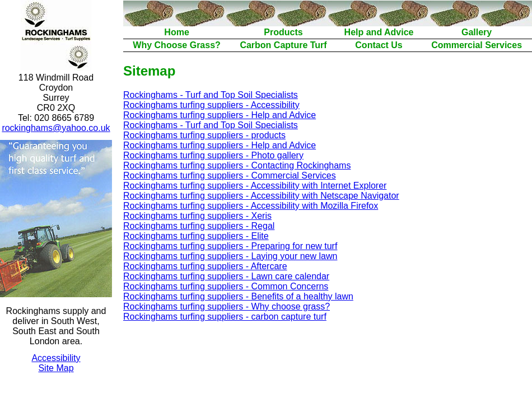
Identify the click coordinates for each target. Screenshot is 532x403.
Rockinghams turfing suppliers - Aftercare (205, 266)
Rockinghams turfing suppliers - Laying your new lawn (230, 256)
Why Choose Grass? (176, 45)
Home (176, 32)
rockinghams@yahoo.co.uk (56, 128)
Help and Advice (379, 32)
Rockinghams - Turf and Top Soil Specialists (211, 95)
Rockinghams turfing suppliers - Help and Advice (220, 115)
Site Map (56, 368)
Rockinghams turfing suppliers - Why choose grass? (227, 306)
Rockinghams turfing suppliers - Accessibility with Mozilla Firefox (251, 206)
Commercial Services (477, 45)
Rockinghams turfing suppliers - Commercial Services (230, 175)
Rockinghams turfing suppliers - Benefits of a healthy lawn (238, 296)
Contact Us (379, 45)
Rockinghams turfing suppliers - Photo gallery (213, 155)
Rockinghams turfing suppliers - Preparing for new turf (230, 246)
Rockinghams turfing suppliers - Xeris (197, 216)
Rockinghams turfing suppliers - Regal (199, 226)
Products (283, 32)
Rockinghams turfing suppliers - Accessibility (211, 105)
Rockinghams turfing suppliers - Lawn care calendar (226, 276)
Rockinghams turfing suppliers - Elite (196, 236)
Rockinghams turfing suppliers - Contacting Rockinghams (237, 165)
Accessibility (56, 358)
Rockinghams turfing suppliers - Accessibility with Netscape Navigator (261, 196)
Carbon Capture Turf (283, 45)
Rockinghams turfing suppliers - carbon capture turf (225, 317)
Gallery (477, 32)
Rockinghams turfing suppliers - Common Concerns (226, 286)
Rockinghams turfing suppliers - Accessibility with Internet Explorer (255, 186)
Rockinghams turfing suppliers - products (204, 135)
